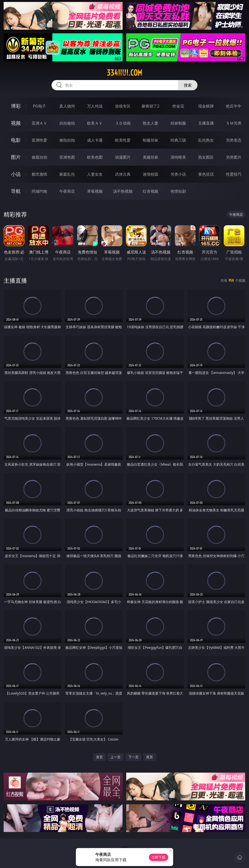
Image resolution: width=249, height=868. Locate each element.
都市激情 (39, 174)
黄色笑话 (206, 174)
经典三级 (178, 140)
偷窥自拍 (39, 157)
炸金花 (178, 106)
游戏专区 (123, 106)
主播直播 (206, 123)
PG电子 (39, 106)
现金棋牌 (206, 106)
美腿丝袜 (151, 157)
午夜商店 (67, 191)
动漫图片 (123, 157)
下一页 (133, 757)
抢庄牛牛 (234, 106)
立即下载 (159, 857)
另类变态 (234, 140)
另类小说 (178, 174)
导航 (16, 191)
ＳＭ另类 (234, 123)
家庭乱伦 (67, 174)
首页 (99, 757)
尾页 (150, 757)
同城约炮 (39, 191)
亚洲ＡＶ (39, 123)
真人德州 (67, 106)
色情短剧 (178, 191)
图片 (16, 157)
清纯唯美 (178, 157)
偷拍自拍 (67, 140)
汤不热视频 (123, 191)
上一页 (116, 757)
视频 (16, 123)
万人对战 (95, 106)
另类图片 (234, 157)
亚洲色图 (67, 157)
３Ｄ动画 (123, 123)
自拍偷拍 (67, 123)
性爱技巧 (234, 174)
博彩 (16, 106)
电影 (16, 140)
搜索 (188, 85)
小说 (16, 174)
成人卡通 (95, 140)
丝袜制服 (178, 123)
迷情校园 (151, 174)
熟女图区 (206, 157)
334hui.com (124, 73)
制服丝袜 (151, 140)
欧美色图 (95, 157)
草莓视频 (95, 191)
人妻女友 (95, 174)
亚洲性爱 (39, 140)
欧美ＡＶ (95, 123)
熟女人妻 (151, 123)
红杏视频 (151, 191)
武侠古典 (123, 174)
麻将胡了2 (150, 106)
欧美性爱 (123, 140)
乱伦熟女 (206, 140)
